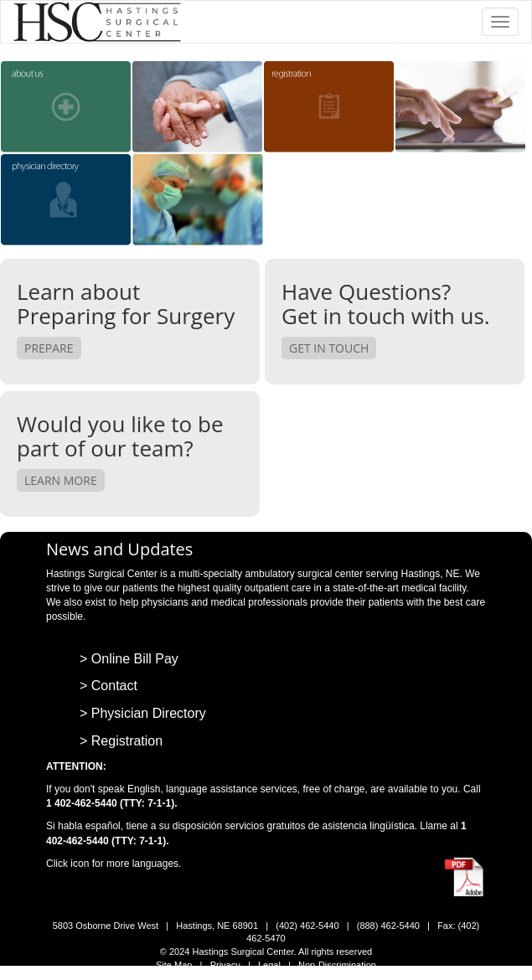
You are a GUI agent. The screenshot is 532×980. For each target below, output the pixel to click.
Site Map (174, 965)
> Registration (121, 741)
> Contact (108, 686)
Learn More (61, 480)
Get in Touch (329, 348)
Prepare (49, 348)
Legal (269, 965)
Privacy (225, 965)
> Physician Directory (143, 713)
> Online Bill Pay (129, 659)
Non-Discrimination (337, 965)
